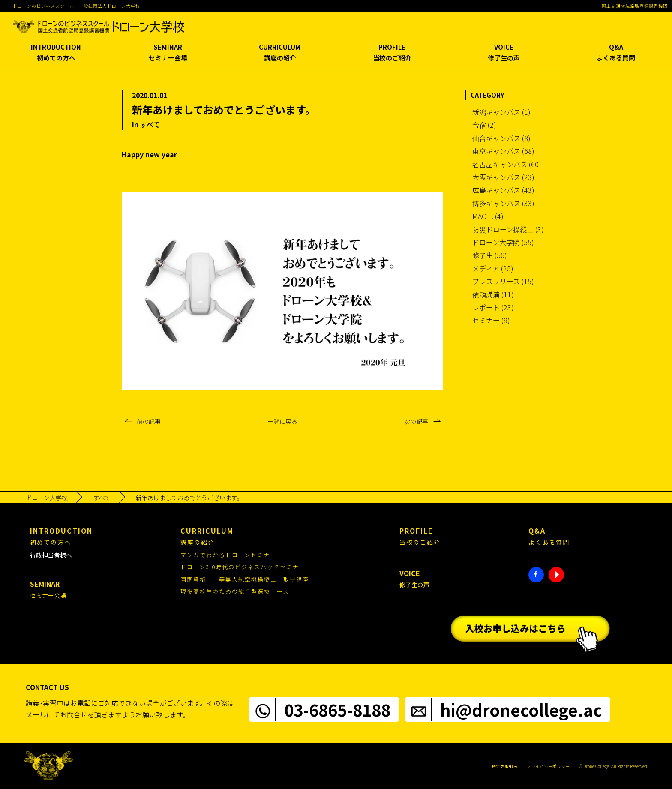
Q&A (616, 53)
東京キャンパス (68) (503, 151)
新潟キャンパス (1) (501, 112)
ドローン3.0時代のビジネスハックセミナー (243, 567)
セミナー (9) (491, 320)
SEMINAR (168, 53)
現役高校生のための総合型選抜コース (235, 591)
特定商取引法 (504, 766)
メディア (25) (493, 268)
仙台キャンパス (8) (501, 138)
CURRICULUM (280, 53)
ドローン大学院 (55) (503, 242)
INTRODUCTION (56, 53)
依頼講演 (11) (493, 294)
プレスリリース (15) (503, 281)
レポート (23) (493, 307)
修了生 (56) (490, 255)
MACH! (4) (488, 216)
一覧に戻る (282, 421)
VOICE (504, 53)
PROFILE (392, 53)
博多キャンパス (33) (503, 203)
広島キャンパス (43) (503, 190)
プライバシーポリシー (548, 766)
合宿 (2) (484, 125)
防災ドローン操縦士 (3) (508, 229)
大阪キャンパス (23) (503, 177)
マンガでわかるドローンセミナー (228, 555)
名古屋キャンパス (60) (507, 164)
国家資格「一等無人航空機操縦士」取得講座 (245, 579)
